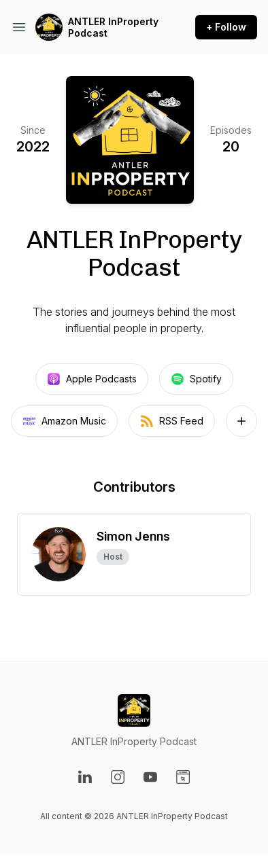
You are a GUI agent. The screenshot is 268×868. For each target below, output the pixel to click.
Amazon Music (64, 421)
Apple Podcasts (92, 379)
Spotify (196, 379)
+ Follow (226, 27)
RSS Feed (172, 421)
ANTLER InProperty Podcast (113, 28)
